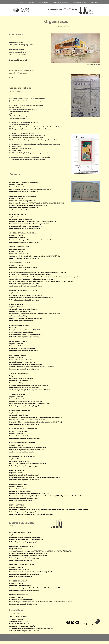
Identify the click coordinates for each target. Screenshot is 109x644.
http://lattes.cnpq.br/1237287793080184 (27, 258)
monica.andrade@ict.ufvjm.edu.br (24, 452)
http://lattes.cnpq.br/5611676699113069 (26, 369)
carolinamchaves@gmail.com (23, 577)
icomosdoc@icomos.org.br (18, 60)
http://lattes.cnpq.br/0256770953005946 (27, 558)
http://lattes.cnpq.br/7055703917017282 (26, 284)
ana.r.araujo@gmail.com (21, 286)
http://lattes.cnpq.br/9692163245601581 (26, 480)
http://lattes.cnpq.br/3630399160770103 (27, 337)
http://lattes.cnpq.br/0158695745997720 (27, 300)
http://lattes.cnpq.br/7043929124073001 (26, 466)
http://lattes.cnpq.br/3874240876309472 (27, 438)
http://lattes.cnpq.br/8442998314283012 (26, 192)
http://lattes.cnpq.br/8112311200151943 (26, 208)
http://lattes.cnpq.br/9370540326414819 (27, 590)
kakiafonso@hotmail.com (22, 210)
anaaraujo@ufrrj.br (36, 286)
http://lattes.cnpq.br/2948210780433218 (26, 406)
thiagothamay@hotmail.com (23, 560)
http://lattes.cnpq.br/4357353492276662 (26, 542)
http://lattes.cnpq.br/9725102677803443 (31, 450)
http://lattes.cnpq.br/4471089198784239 (29, 318)
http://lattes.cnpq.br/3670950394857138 (27, 512)
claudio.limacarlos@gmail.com (23, 321)
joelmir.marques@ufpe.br (42, 390)
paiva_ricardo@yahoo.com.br (23, 501)
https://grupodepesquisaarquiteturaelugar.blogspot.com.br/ (28, 205)
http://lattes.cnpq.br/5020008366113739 (26, 424)
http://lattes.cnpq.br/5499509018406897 (27, 228)
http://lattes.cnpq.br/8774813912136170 (26, 388)
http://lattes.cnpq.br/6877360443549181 (26, 631)
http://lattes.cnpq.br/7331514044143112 (26, 351)
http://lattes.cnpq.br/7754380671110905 (26, 242)
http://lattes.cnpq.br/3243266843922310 (26, 574)
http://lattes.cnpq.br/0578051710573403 (26, 498)
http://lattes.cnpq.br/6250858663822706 (27, 604)
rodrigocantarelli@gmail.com (23, 514)
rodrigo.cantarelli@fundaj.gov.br (43, 514)
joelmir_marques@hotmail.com (24, 390)
